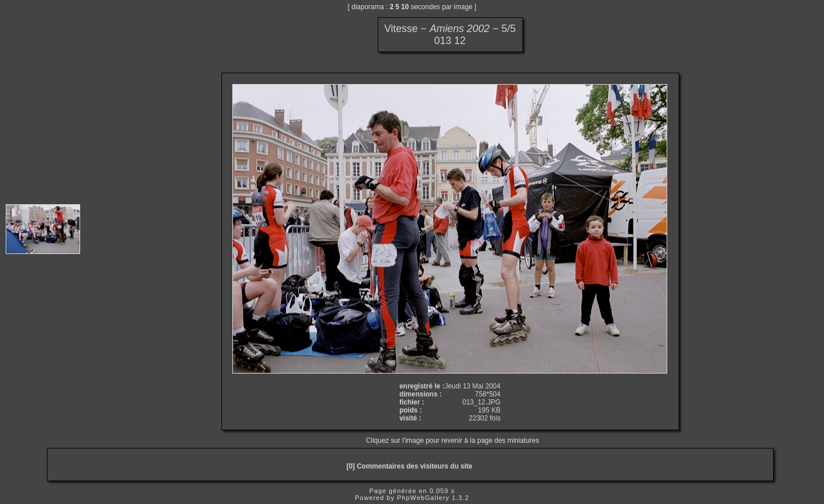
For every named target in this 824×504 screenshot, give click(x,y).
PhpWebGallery (423, 498)
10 (405, 7)
